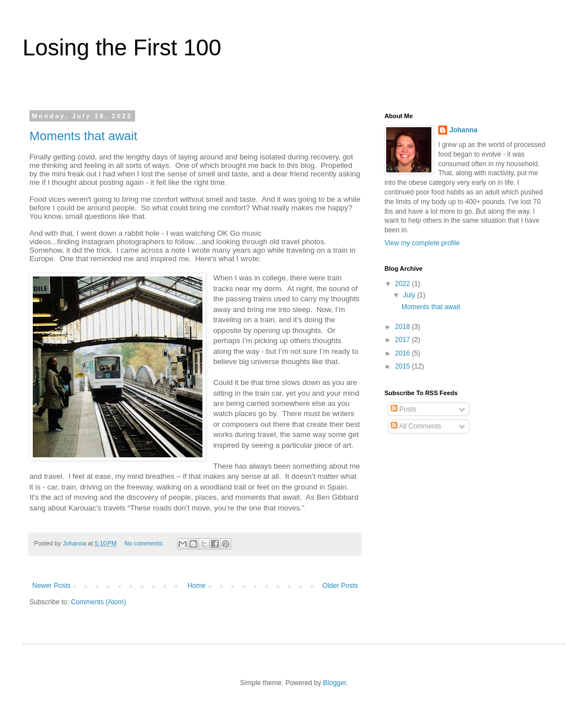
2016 (404, 353)
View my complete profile (422, 243)
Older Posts (340, 586)
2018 (404, 327)
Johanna (463, 130)
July (410, 295)
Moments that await (83, 136)
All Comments (416, 426)
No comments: (145, 543)
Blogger (334, 683)
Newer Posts (51, 586)
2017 (404, 340)
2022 (404, 284)
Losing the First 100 (122, 47)
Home (197, 586)
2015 (404, 366)
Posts (403, 409)
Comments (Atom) (98, 602)
